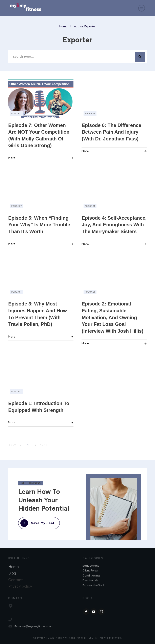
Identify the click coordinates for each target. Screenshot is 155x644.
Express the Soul (93, 585)
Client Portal (90, 571)
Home (14, 567)
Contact (16, 580)
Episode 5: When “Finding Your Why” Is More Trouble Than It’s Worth (39, 225)
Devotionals (90, 580)
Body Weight (91, 566)
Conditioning (91, 576)
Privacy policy (20, 586)
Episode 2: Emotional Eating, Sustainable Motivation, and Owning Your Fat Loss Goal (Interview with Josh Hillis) (113, 317)
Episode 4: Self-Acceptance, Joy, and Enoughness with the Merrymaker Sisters (114, 225)
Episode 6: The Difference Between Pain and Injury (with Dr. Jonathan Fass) (112, 132)
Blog (12, 573)
